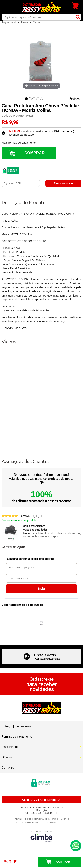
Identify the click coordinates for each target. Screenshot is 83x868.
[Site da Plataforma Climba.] (41, 836)
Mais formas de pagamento (19, 143)
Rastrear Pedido (23, 726)
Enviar (41, 589)
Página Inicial (9, 22)
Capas (37, 22)
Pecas (25, 22)
